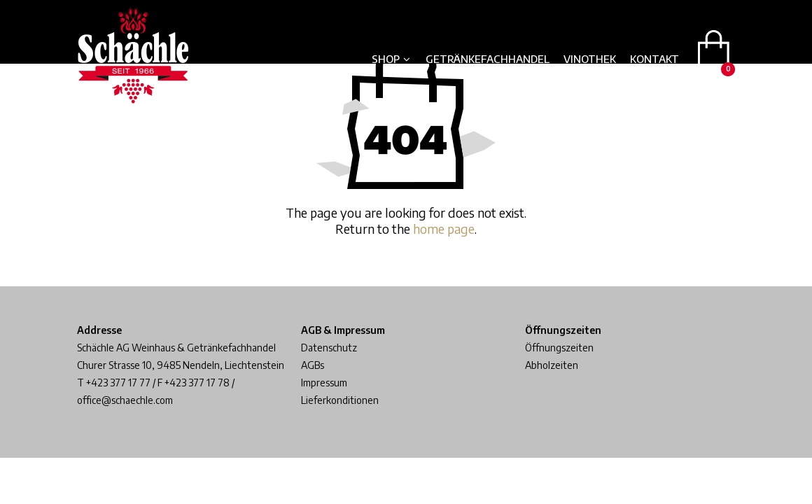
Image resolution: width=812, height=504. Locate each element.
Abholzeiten (552, 365)
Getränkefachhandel (488, 59)
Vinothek (590, 59)
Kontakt (654, 59)
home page (444, 229)
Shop (386, 59)
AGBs (313, 365)
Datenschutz (329, 348)
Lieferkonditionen (340, 400)
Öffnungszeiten (559, 348)
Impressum (324, 383)
